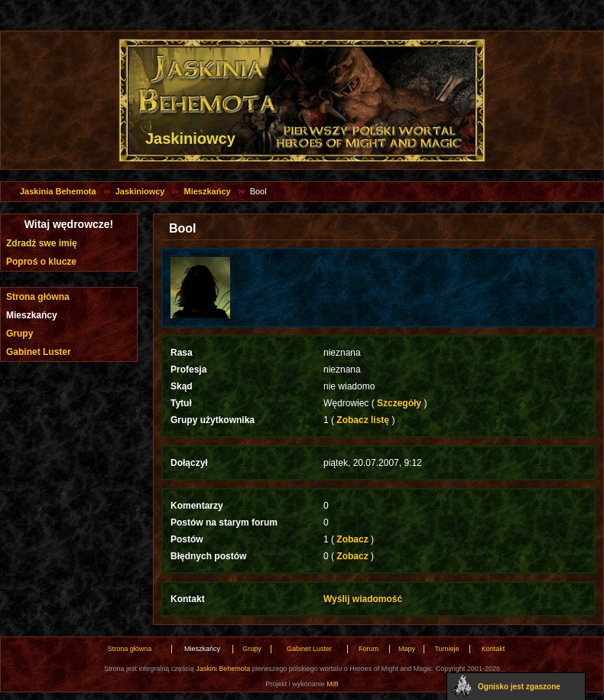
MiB (333, 684)
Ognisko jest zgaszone (519, 687)
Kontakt (494, 649)
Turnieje (447, 649)
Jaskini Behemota (223, 669)
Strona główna (38, 297)
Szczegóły (399, 403)
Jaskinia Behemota (58, 191)
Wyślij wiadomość (363, 599)
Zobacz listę (363, 420)
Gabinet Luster (39, 352)
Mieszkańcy (207, 191)
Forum (369, 649)
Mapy (407, 649)
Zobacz (352, 539)
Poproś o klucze (41, 262)
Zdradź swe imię (42, 243)
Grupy (19, 334)
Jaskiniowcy (140, 191)
